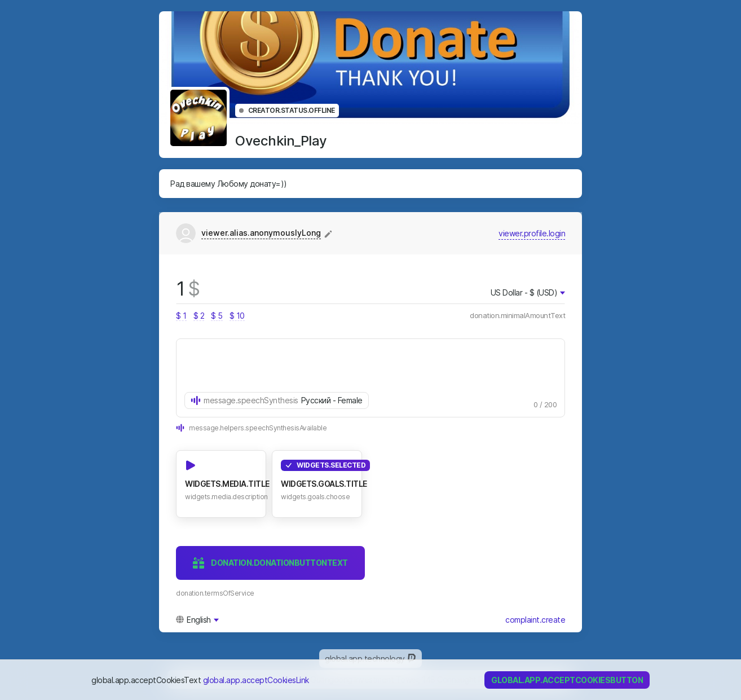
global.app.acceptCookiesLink (256, 680)
